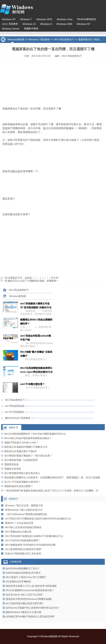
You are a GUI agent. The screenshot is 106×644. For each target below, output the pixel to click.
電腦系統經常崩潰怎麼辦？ (19, 486)
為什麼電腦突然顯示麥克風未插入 (22, 473)
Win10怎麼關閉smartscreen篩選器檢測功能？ (30, 590)
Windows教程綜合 (87, 19)
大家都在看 (15, 562)
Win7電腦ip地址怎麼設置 (18, 532)
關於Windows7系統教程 (18, 418)
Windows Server (11, 29)
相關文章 (13, 428)
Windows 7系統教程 (39, 40)
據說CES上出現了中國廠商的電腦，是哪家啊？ (33, 281)
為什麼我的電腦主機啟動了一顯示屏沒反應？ (28, 456)
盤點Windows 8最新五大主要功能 (24, 612)
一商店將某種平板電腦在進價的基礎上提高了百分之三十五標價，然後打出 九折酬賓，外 (51, 491)
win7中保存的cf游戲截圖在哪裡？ (23, 540)
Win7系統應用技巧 (64, 40)
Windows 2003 (44, 19)
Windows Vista (65, 19)
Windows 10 (29, 24)
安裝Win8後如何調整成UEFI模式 (23, 573)
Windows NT (84, 24)
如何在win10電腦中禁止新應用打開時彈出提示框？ (33, 608)
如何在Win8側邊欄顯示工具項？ (23, 568)
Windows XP (9, 19)
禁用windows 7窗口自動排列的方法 (24, 510)
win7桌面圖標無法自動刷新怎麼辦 (23, 549)
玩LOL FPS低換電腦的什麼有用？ (22, 482)
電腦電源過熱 (11, 464)
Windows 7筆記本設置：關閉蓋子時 (24, 506)
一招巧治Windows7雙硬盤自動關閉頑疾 (26, 514)
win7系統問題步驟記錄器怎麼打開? (24, 603)
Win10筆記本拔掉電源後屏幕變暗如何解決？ (28, 438)
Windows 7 (26, 19)
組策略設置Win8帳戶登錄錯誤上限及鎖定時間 (30, 617)
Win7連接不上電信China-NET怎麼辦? (26, 577)
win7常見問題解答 (15, 412)
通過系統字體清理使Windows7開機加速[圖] (29, 599)
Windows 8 (46, 24)
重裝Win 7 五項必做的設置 (19, 523)
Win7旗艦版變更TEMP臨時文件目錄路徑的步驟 (30, 545)
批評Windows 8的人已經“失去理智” (24, 595)
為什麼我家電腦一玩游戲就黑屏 (21, 460)
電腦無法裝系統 (13, 469)
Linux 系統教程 (10, 24)
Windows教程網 (16, 40)
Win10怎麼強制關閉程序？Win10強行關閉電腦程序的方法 (35, 434)
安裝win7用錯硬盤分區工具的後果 (23, 554)
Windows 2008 (64, 24)
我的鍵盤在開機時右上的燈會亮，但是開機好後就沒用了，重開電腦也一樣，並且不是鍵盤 (52, 478)
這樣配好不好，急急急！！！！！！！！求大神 (33, 278)
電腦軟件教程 (31, 29)
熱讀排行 (13, 499)
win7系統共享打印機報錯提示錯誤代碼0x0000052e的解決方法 (38, 519)
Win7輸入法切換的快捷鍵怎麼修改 (23, 527)
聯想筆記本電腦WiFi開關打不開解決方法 (26, 447)
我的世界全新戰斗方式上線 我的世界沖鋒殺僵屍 (31, 586)
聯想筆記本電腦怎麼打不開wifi (20, 451)
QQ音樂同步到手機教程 (18, 582)
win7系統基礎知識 (15, 406)
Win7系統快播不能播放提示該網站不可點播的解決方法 (34, 536)
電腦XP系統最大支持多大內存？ (21, 443)
